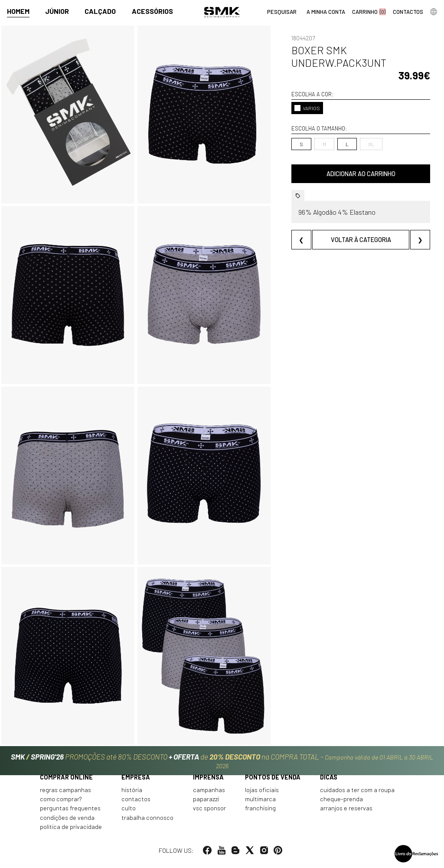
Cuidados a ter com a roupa (357, 792)
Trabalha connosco (147, 820)
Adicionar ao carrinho (361, 174)
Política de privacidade (71, 830)
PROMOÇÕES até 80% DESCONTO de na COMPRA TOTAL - (222, 761)
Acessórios (152, 11)
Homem (18, 11)
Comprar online (66, 780)
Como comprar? (61, 802)
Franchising (260, 811)
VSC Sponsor (209, 811)
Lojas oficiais (262, 792)
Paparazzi (206, 802)
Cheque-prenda (341, 802)
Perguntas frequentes (70, 811)
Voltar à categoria (361, 240)
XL (371, 144)
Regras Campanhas (65, 792)
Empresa (136, 780)
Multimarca (260, 802)
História (132, 792)
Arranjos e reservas (346, 811)
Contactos (136, 802)
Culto (129, 811)
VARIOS (307, 108)
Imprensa (208, 780)
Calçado (100, 11)
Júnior (57, 11)
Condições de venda (67, 820)
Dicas (329, 780)
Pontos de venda (273, 780)
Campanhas (209, 792)
